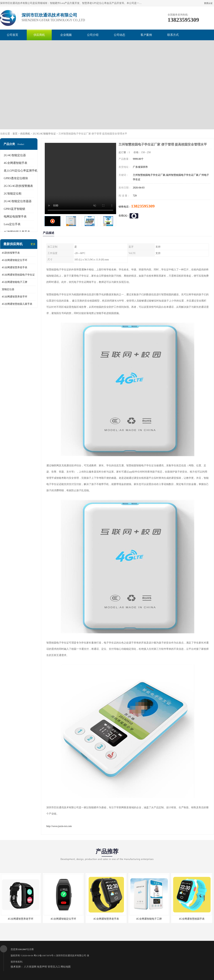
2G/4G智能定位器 (15, 155)
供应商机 (39, 35)
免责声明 (42, 967)
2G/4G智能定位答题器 (18, 201)
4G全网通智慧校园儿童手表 (17, 304)
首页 (15, 134)
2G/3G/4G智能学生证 (44, 134)
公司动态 (119, 35)
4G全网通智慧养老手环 (15, 297)
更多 (33, 244)
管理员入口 (54, 967)
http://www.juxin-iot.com (59, 826)
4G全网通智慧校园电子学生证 (18, 275)
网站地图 (66, 967)
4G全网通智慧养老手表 (15, 267)
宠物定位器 (8, 289)
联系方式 (173, 35)
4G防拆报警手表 (11, 253)
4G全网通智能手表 (16, 163)
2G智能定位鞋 (13, 194)
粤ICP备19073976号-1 (45, 956)
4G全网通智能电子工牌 (15, 282)
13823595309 (143, 206)
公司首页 (12, 35)
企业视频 (66, 35)
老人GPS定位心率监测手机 (21, 171)
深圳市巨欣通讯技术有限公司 (71, 956)
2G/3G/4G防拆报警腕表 (18, 186)
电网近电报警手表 (15, 217)
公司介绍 (93, 35)
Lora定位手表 (12, 224)
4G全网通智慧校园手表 (192, 919)
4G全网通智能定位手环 (15, 260)
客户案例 (146, 35)
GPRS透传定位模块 (16, 178)
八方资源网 (30, 967)
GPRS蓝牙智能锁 (14, 209)
